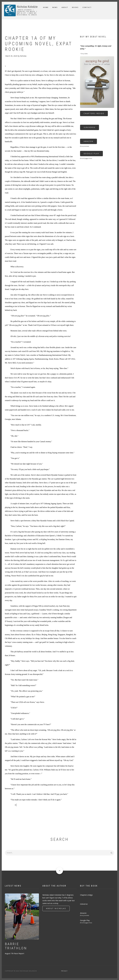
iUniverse (90, 127)
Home (46, 7)
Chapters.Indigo (94, 113)
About (65, 7)
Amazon (88, 141)
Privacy (64, 971)
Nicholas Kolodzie (27, 7)
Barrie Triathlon (16, 946)
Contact (87, 7)
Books (75, 7)
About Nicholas (56, 908)
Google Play (92, 153)
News (55, 7)
